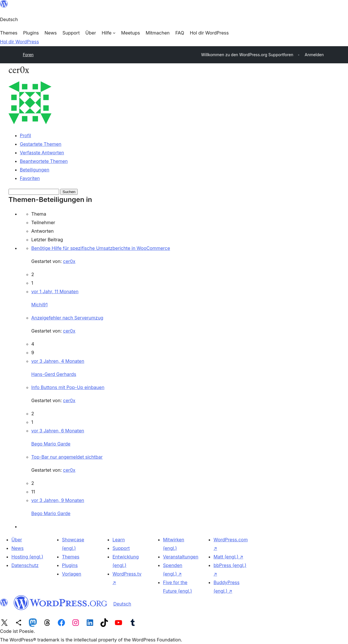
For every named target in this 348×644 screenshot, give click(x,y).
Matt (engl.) (228, 557)
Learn (119, 540)
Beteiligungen (35, 170)
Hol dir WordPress (19, 42)
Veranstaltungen (181, 557)
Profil (26, 135)
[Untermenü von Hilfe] (108, 33)
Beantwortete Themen (44, 161)
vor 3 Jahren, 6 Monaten (58, 431)
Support (121, 548)
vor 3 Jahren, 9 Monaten (58, 500)
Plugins (70, 565)
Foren (28, 55)
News (18, 548)
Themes (71, 557)
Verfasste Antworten (42, 153)
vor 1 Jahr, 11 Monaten (55, 291)
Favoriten (30, 178)
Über (17, 540)
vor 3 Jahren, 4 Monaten (58, 361)
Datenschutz (25, 565)
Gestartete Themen (41, 144)
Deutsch (122, 604)
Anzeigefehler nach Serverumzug (67, 318)
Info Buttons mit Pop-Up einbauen (68, 387)
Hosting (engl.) (27, 557)
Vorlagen (72, 574)
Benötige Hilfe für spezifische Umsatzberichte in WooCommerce (101, 248)
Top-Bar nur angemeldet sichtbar (67, 457)
